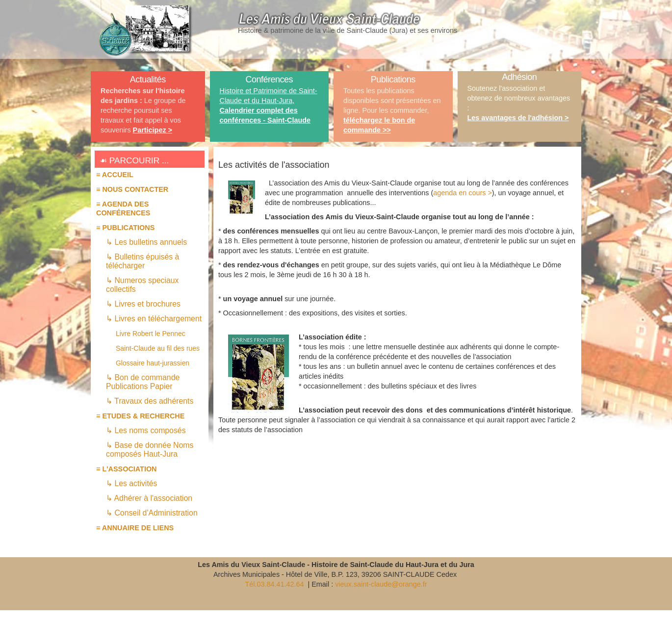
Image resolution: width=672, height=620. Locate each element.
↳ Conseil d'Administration (152, 513)
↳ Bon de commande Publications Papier (143, 382)
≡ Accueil (115, 175)
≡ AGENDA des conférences (123, 208)
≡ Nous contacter (132, 189)
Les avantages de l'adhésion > (518, 118)
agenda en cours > (463, 193)
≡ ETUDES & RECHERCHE (140, 416)
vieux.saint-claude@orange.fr (381, 584)
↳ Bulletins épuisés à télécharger (142, 261)
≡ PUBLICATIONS (125, 228)
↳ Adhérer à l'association (149, 498)
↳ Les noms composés (146, 430)
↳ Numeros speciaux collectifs (142, 285)
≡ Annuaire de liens (135, 528)
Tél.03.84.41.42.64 (275, 584)
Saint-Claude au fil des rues (158, 348)
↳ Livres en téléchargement (154, 319)
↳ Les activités (132, 483)
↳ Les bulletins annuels (146, 242)
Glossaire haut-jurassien (153, 363)
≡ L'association (126, 469)
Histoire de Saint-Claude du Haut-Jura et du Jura (393, 565)
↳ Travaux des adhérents (150, 401)
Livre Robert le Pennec (151, 334)
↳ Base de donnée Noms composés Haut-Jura (150, 450)
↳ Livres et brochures (143, 304)
